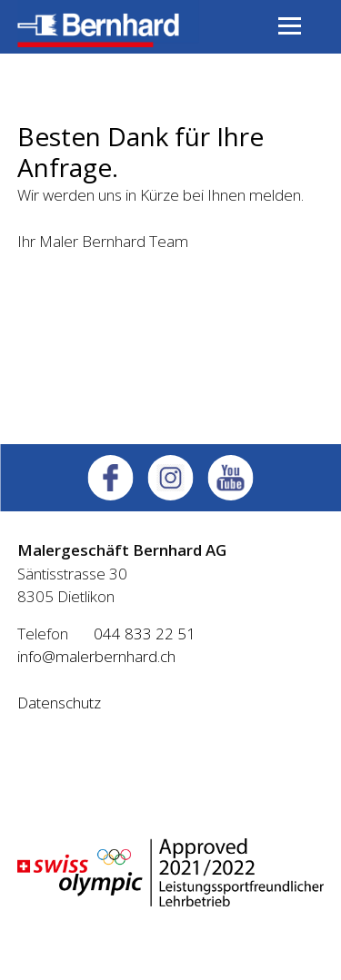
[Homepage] (108, 41)
